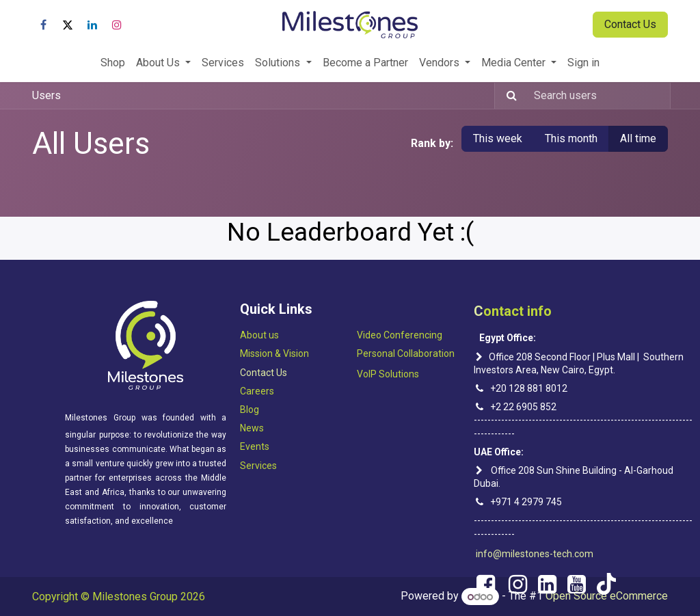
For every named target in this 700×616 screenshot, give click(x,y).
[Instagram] (117, 25)
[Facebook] (43, 25)
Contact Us (630, 24)
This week (498, 138)
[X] (68, 25)
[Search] (508, 96)
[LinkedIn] (92, 25)
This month (571, 138)
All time (638, 138)
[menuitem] (113, 63)
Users (46, 95)
